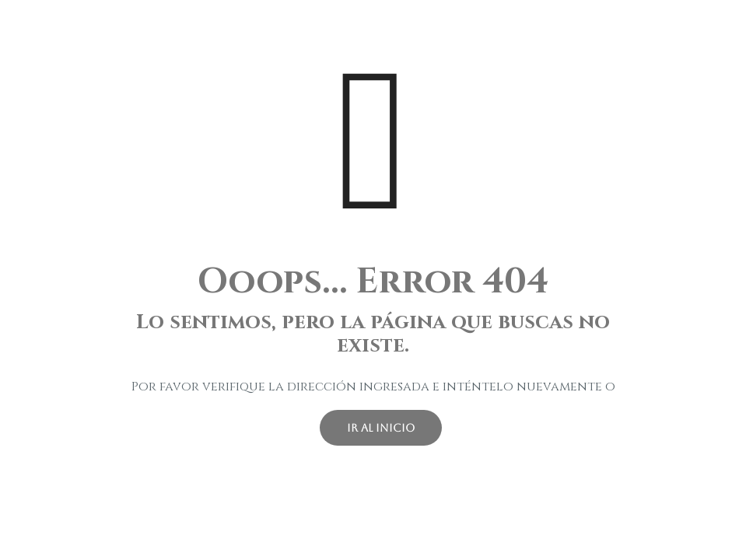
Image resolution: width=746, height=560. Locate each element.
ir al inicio (381, 428)
